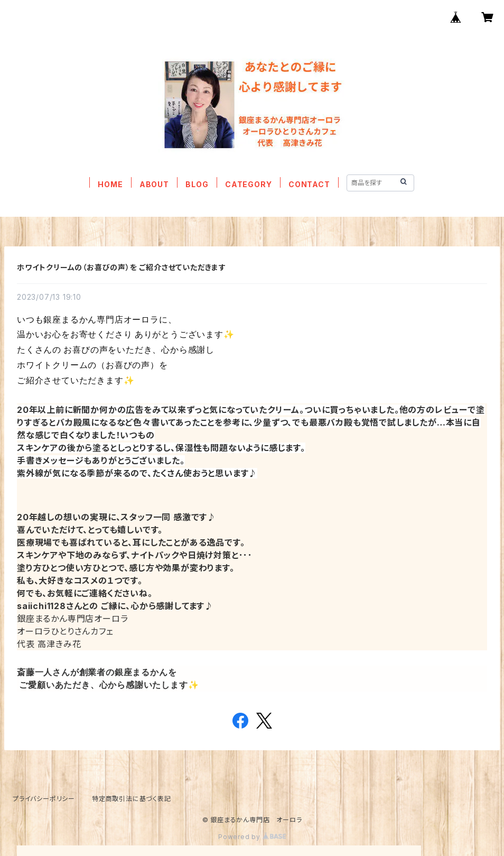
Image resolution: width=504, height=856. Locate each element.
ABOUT (154, 184)
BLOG (197, 184)
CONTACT (309, 184)
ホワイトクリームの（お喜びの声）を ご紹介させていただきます (122, 267)
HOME (110, 184)
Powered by (252, 837)
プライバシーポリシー (44, 799)
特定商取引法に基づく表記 (132, 799)
